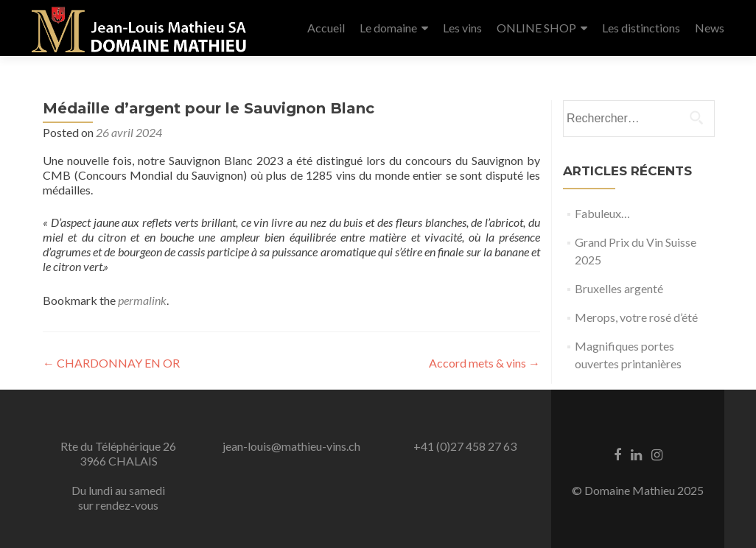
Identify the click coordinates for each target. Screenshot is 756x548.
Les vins (462, 28)
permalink (142, 300)
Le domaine (388, 28)
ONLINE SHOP (536, 28)
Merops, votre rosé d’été (636, 317)
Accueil (326, 28)
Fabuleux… (602, 213)
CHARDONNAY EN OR (111, 363)
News (710, 28)
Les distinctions (641, 28)
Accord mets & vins (484, 363)
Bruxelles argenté (619, 288)
